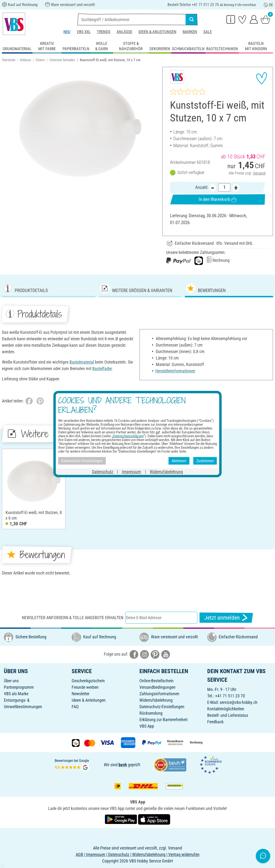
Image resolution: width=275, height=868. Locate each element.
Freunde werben (85, 687)
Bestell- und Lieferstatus (228, 715)
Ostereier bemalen (62, 60)
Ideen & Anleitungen (157, 32)
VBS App (147, 726)
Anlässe (124, 32)
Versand (259, 173)
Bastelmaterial (82, 362)
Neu (67, 32)
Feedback (215, 722)
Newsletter (81, 694)
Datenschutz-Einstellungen (162, 707)
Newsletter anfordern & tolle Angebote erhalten (73, 618)
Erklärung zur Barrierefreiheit (163, 720)
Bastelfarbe (102, 368)
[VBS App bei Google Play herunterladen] (121, 819)
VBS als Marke (16, 694)
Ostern (40, 60)
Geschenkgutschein (88, 681)
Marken (190, 32)
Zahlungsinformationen (159, 694)
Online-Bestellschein (156, 681)
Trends (104, 32)
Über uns (11, 681)
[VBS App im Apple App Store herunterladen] (154, 819)
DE (268, 5)
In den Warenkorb (218, 199)
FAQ (75, 707)
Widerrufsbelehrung (156, 700)
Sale (208, 32)
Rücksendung (151, 713)
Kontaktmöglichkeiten (226, 709)
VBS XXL (84, 32)
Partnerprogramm (19, 687)
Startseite (9, 60)
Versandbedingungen (157, 687)
